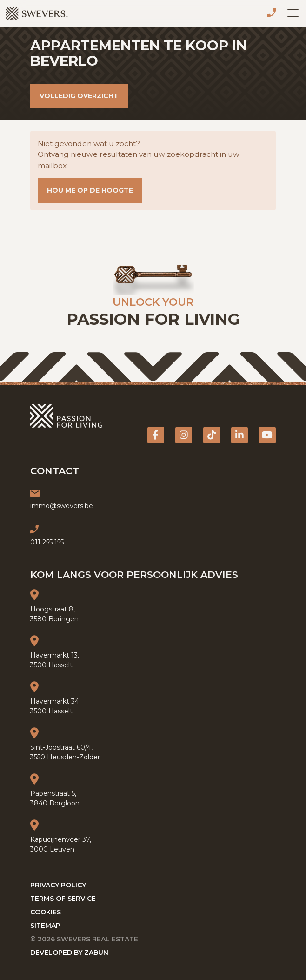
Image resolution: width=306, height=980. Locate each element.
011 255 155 (273, 14)
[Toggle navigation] (293, 13)
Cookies (46, 912)
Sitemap (45, 926)
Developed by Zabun (69, 953)
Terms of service (63, 899)
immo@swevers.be (62, 506)
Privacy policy (58, 885)
